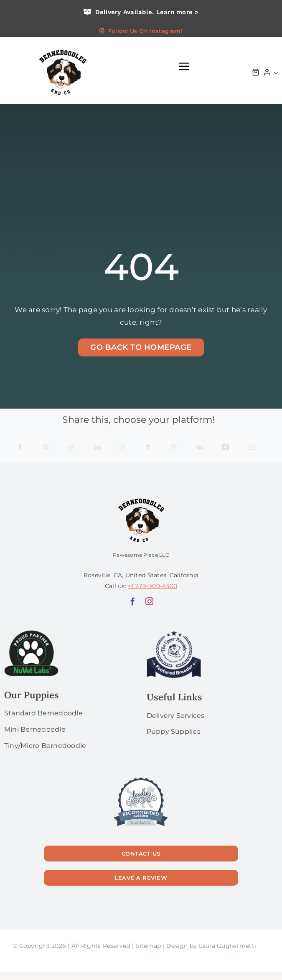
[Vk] (199, 448)
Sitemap (148, 946)
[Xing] (226, 448)
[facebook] (133, 601)
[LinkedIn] (97, 448)
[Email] (251, 448)
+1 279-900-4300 (152, 586)
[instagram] (149, 601)
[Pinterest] (174, 448)
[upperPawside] (174, 634)
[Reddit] (71, 448)
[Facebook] (20, 448)
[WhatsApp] (122, 448)
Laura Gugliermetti (228, 946)
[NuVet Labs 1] (31, 634)
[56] (141, 778)
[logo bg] (62, 49)
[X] (46, 448)
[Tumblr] (148, 448)
